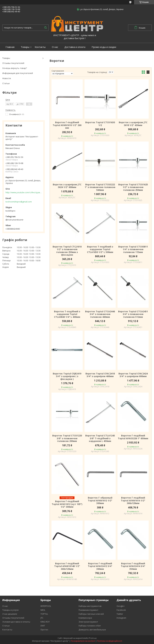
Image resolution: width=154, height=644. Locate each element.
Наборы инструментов (90, 606)
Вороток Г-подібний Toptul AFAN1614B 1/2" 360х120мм (67, 566)
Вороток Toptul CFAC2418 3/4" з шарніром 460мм (100, 375)
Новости (7, 78)
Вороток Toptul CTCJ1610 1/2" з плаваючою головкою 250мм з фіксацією (67, 251)
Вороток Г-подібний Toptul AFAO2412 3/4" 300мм (100, 566)
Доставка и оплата (75, 47)
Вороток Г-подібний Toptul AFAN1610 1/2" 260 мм (67, 125)
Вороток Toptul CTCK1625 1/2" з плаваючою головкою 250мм (133, 187)
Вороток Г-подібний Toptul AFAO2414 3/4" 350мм (133, 566)
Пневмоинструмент (88, 610)
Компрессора (85, 618)
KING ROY (45, 622)
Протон (44, 630)
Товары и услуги (10, 610)
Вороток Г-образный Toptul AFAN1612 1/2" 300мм (100, 500)
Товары (25, 47)
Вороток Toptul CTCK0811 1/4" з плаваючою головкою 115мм (133, 249)
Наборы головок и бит (90, 626)
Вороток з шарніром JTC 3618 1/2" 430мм (133, 124)
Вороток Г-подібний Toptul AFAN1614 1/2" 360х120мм (133, 500)
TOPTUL (44, 614)
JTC (42, 618)
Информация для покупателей (18, 73)
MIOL (43, 610)
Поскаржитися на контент (83, 641)
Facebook (121, 610)
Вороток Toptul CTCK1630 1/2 (100, 124)
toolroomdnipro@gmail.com (19, 202)
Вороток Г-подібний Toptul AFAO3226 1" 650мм (133, 437)
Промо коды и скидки (104, 47)
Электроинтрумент (88, 622)
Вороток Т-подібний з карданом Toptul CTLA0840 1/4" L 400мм (67, 314)
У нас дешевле (10, 614)
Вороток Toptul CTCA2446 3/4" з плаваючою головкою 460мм (100, 314)
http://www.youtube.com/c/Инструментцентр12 (24, 192)
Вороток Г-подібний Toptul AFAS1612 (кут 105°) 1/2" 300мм (67, 504)
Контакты (40, 47)
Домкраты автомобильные (92, 630)
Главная (10, 47)
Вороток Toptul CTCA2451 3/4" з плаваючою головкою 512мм (133, 314)
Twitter (120, 614)
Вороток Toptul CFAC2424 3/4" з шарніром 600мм (133, 375)
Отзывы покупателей (13, 63)
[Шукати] (45, 28)
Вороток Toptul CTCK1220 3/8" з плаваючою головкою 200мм (67, 438)
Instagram (121, 618)
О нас (55, 47)
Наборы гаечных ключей (91, 614)
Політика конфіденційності (110, 641)
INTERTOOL (46, 606)
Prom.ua (93, 638)
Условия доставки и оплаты (16, 622)
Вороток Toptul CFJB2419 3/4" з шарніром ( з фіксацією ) (67, 376)
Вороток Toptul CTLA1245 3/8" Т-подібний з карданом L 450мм (100, 438)
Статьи (6, 83)
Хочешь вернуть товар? (15, 68)
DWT (43, 626)
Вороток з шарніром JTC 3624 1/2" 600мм (67, 186)
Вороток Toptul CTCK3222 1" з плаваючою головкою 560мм (100, 187)
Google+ (121, 606)
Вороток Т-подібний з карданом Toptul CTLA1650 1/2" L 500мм (100, 249)
